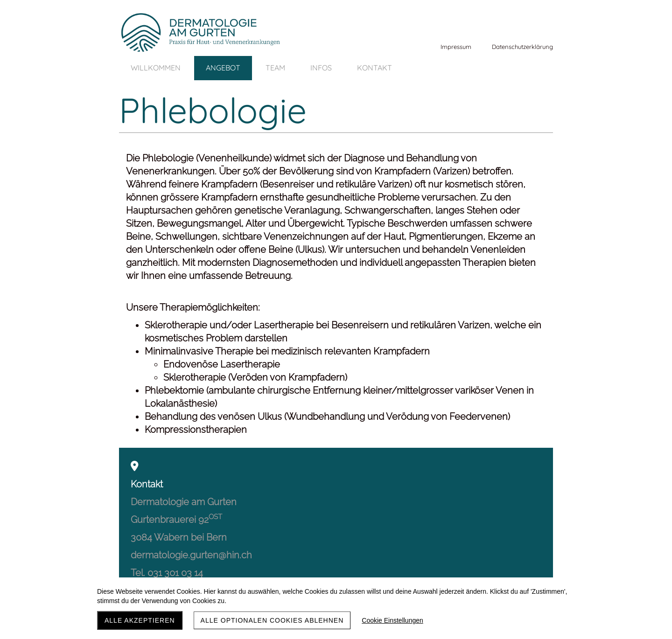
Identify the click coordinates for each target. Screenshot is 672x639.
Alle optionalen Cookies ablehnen (272, 620)
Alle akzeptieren (140, 620)
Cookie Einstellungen (392, 620)
